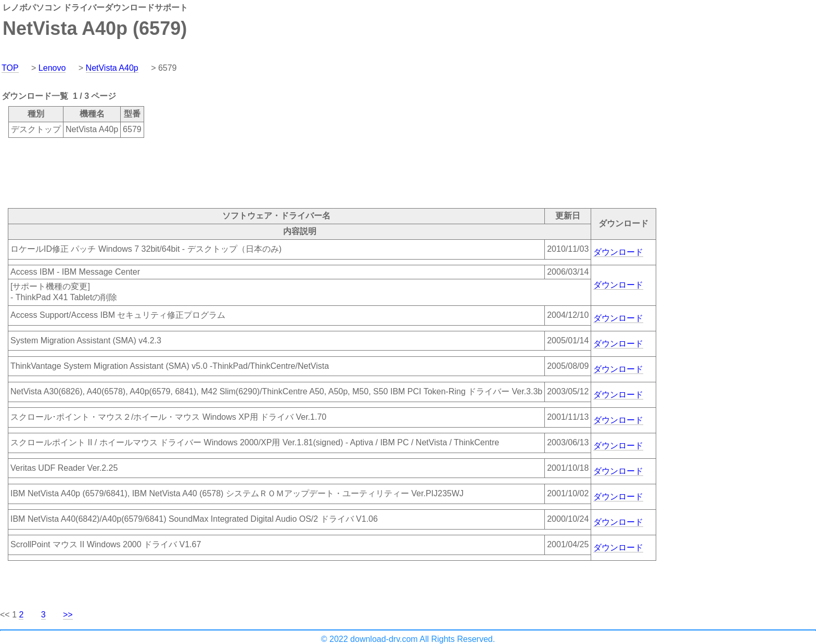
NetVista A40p (112, 68)
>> (68, 615)
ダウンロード (618, 252)
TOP (10, 68)
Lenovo (52, 68)
